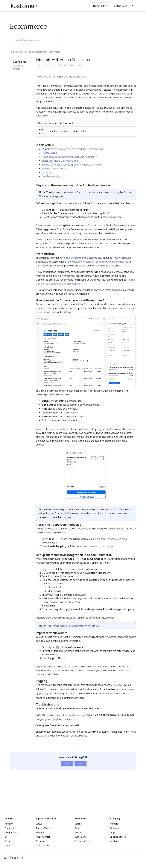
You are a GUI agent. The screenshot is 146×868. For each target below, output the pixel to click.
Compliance (42, 841)
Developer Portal (83, 841)
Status (39, 824)
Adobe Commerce (73, 258)
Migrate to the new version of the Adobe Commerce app (73, 149)
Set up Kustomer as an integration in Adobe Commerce (72, 165)
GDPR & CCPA (42, 846)
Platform (9, 824)
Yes (67, 764)
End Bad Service (118, 837)
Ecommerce (55, 52)
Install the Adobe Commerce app (60, 161)
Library (78, 824)
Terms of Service (44, 828)
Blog (77, 828)
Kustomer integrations (35, 52)
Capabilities (10, 828)
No (81, 764)
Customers (80, 837)
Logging (46, 172)
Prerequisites (49, 153)
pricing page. (80, 77)
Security (40, 832)
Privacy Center (43, 837)
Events (78, 832)
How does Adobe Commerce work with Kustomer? (69, 157)
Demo (8, 846)
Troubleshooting (51, 176)
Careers (114, 824)
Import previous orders (55, 169)
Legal (113, 832)
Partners (114, 828)
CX (6, 837)
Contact (114, 841)
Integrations (11, 832)
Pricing (8, 841)
